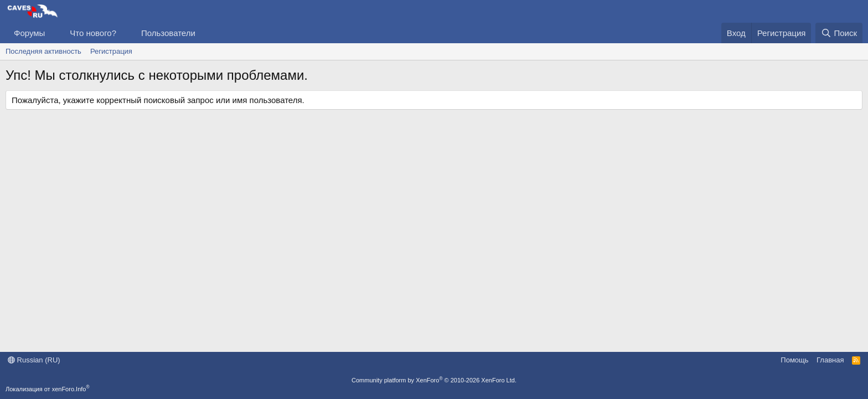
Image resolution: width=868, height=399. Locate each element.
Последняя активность (43, 51)
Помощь (794, 360)
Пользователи (168, 33)
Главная (830, 360)
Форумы (29, 33)
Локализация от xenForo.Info (48, 389)
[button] (54, 33)
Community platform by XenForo (434, 380)
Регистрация (111, 51)
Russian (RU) (34, 360)
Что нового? (93, 33)
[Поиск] (839, 33)
